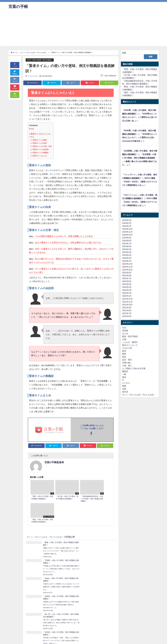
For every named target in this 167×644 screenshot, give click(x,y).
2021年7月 (127, 313)
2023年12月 (127, 229)
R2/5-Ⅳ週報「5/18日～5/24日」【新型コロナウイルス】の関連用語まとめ (140, 182)
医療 (124, 386)
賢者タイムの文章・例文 (41, 146)
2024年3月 (127, 220)
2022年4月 (127, 287)
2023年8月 (127, 241)
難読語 (125, 371)
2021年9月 (127, 308)
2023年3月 (127, 255)
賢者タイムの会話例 (39, 149)
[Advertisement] (83, 29)
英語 (124, 377)
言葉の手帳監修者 (110, 76)
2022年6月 (127, 281)
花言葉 (125, 331)
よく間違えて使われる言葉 (134, 368)
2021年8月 (127, 310)
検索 (124, 53)
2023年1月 (127, 261)
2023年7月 (127, 243)
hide (31, 129)
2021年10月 (127, 305)
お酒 (124, 339)
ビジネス (126, 383)
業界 (124, 354)
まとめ (125, 333)
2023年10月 (127, 235)
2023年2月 (127, 258)
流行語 (125, 392)
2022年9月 (127, 273)
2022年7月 (127, 278)
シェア (15, 65)
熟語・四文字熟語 (130, 336)
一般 (124, 374)
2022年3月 (127, 290)
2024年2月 (127, 223)
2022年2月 (127, 293)
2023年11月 (127, 232)
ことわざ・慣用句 (130, 342)
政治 (124, 357)
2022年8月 (127, 275)
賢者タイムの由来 (39, 143)
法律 (124, 389)
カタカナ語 (127, 348)
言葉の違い (127, 363)
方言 (124, 328)
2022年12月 (127, 264)
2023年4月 (127, 252)
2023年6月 (127, 246)
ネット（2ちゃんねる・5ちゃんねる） (41, 60)
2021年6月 (127, 316)
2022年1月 (127, 296)
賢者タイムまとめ (39, 156)
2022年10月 (127, 270)
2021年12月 (127, 299)
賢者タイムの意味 (39, 140)
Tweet (15, 72)
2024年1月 (127, 226)
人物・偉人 (127, 365)
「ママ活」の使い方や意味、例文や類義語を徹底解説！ (90, 589)
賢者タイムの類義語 (39, 152)
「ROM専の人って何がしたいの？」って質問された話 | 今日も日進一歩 (139, 117)
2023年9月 (127, 238)
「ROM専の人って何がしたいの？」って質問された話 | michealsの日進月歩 (139, 138)
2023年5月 (127, 249)
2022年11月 (127, 267)
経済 (124, 351)
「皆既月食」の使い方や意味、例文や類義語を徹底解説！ (38, 582)
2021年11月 (127, 302)
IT (123, 380)
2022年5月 (127, 284)
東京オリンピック (130, 345)
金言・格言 (127, 360)
